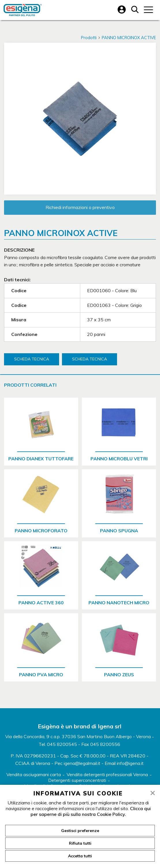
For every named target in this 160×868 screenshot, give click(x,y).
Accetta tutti (80, 856)
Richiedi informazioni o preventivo (80, 207)
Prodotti (91, 38)
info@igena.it (130, 763)
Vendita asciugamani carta (34, 774)
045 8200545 (62, 744)
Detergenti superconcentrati (77, 780)
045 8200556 (105, 744)
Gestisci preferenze (80, 831)
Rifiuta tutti (80, 843)
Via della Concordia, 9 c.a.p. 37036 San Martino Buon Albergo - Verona (78, 736)
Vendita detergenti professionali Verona (107, 774)
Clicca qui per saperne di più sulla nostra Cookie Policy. (91, 811)
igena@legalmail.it (82, 763)
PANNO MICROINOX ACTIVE (129, 38)
